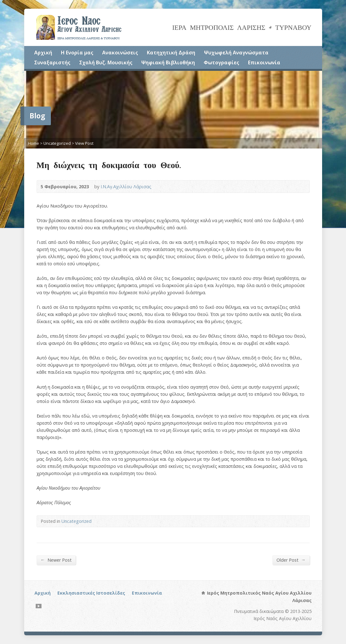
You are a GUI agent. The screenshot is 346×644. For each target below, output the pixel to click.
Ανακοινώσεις (120, 53)
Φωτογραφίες (221, 62)
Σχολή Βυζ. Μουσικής (106, 62)
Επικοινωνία (264, 62)
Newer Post (56, 560)
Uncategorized (57, 143)
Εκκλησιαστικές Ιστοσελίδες (91, 593)
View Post (84, 143)
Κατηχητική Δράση (171, 53)
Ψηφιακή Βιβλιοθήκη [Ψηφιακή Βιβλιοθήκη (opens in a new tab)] (168, 62)
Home (34, 143)
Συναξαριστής (52, 62)
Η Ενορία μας (77, 53)
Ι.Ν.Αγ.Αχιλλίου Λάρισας (126, 187)
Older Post (291, 560)
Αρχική (43, 53)
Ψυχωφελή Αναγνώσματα (236, 53)
